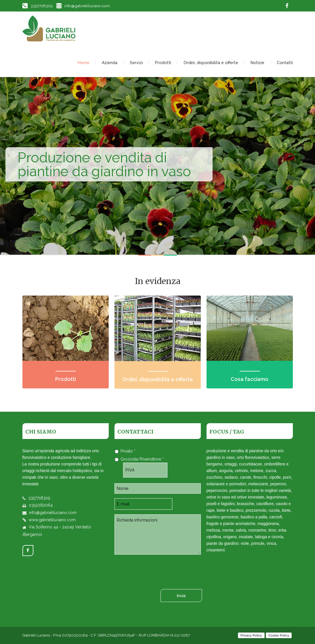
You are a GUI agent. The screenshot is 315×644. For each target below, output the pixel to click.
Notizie (257, 63)
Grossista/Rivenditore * (142, 459)
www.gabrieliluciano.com (52, 520)
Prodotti (163, 63)
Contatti (285, 63)
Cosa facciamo (250, 379)
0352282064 (41, 505)
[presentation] (158, 570)
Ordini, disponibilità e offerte (211, 63)
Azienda (110, 63)
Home (84, 63)
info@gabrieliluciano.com (83, 6)
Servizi (136, 63)
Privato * (128, 451)
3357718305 (37, 6)
